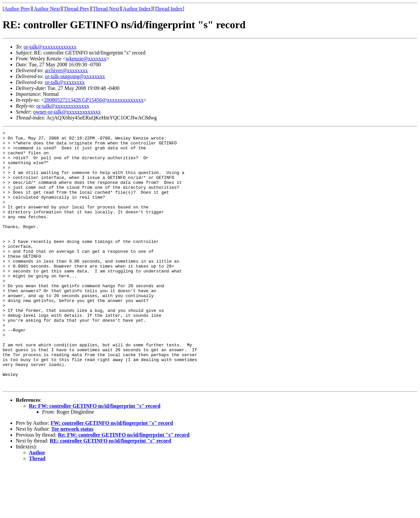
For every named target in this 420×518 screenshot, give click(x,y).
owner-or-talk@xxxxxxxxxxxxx (67, 112)
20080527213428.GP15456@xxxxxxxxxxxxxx (94, 100)
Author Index (137, 9)
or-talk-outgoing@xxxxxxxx (75, 76)
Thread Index (169, 9)
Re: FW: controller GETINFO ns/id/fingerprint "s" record (95, 457)
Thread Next (106, 9)
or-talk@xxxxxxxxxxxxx (50, 47)
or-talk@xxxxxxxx (65, 82)
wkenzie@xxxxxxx (86, 59)
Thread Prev (77, 9)
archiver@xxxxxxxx (66, 70)
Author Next (47, 9)
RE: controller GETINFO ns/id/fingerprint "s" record (111, 492)
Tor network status (72, 480)
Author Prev (17, 9)
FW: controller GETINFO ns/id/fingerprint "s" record (112, 474)
